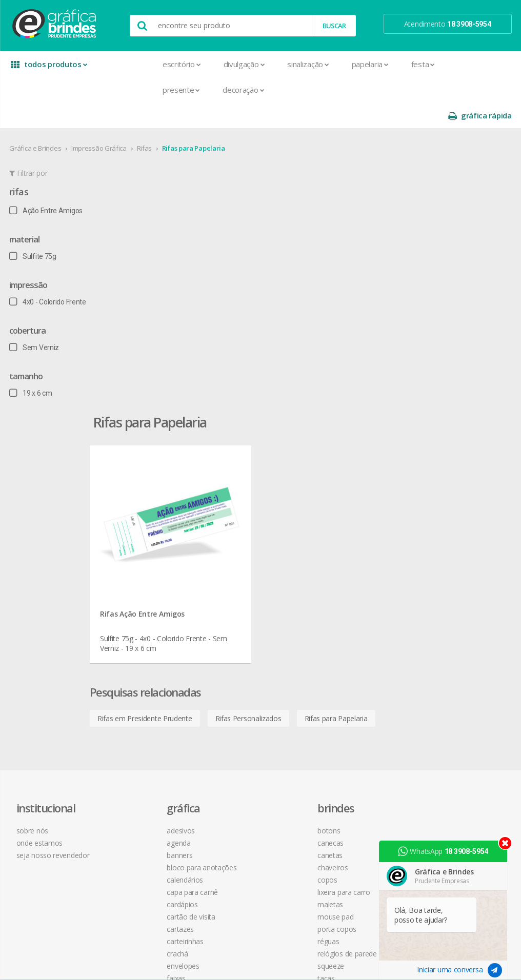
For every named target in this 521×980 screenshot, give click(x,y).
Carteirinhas (139, 644)
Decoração (189, 90)
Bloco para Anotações (156, 570)
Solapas (133, 840)
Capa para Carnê (147, 594)
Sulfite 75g (34, 231)
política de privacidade (356, 570)
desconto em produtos (458, 627)
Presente (127, 90)
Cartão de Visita (145, 619)
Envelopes (137, 668)
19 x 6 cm (32, 367)
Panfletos (136, 730)
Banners (134, 557)
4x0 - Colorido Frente (48, 276)
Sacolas (133, 816)
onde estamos (44, 545)
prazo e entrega (347, 557)
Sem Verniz (35, 322)
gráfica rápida (479, 64)
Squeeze (234, 668)
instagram (443, 546)
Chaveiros (236, 570)
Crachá (132, 656)
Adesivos (135, 533)
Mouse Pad (239, 619)
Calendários (139, 582)
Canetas (234, 557)
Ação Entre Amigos (47, 185)
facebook (442, 533)
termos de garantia (352, 545)
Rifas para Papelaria (194, 122)
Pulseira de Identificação (159, 779)
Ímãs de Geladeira (149, 705)
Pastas (132, 754)
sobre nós (37, 533)
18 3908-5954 (349, 638)
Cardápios (136, 607)
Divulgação (191, 64)
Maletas (234, 607)
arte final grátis (445, 615)
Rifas (145, 122)
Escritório (128, 64)
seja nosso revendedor (58, 557)
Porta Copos (241, 631)
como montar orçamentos (364, 582)
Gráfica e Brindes (36, 122)
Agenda (133, 545)
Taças (230, 680)
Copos (231, 582)
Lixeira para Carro (247, 594)
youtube (441, 558)
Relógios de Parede (251, 656)
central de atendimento (358, 533)
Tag (126, 853)
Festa (369, 64)
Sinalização (254, 64)
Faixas (130, 680)
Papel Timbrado (145, 742)
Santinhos (136, 828)
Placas (131, 767)
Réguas (232, 644)
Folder (130, 693)
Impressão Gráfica (100, 122)
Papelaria (316, 64)
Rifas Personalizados (294, 405)
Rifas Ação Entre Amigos (188, 298)
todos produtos (47, 68)
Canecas (234, 545)
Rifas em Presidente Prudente (191, 405)
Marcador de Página (153, 717)
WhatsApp (446, 851)
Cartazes (135, 631)
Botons (232, 533)
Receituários (139, 791)
